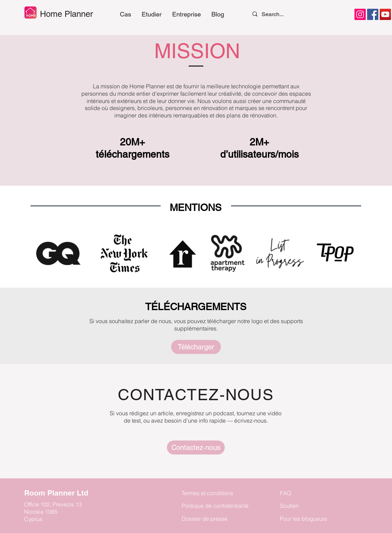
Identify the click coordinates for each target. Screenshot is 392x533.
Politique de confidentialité (215, 506)
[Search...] (276, 14)
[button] (152, 14)
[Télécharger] (196, 347)
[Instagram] (360, 14)
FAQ (285, 493)
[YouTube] (385, 14)
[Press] (196, 447)
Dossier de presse (205, 519)
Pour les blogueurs (303, 519)
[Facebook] (373, 14)
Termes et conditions (207, 493)
